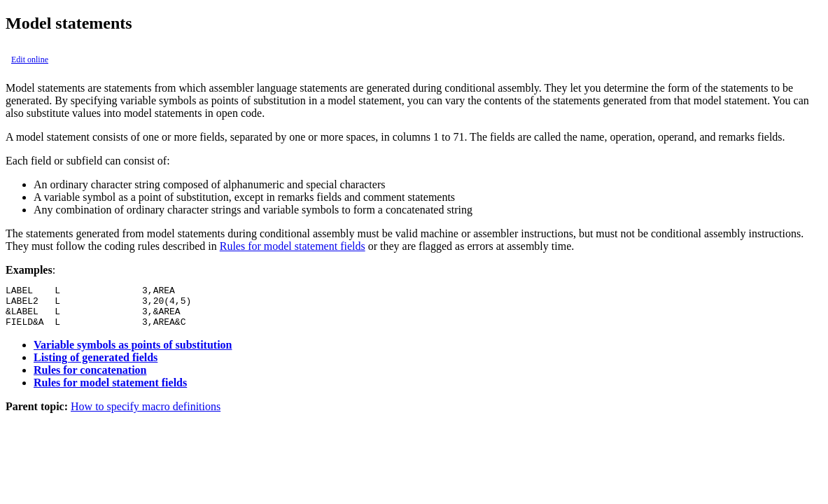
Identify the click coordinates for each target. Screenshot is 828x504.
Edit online (30, 59)
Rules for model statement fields (293, 246)
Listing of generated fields (96, 366)
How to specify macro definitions (146, 415)
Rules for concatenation (90, 378)
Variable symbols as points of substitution (133, 353)
